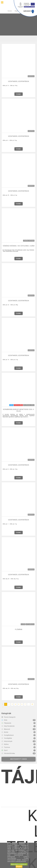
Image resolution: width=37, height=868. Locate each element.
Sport (19, 750)
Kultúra (19, 744)
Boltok (19, 732)
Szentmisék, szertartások (19, 81)
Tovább (19, 94)
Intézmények (19, 741)
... (29, 704)
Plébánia (19, 630)
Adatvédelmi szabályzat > (19, 864)
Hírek (19, 720)
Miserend (19, 729)
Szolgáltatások (19, 735)
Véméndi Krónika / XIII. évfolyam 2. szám (19, 246)
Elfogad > (19, 866)
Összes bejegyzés (9, 717)
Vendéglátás (19, 738)
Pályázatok (19, 723)
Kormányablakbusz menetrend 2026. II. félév (19, 410)
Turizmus (19, 747)
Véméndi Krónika (19, 753)
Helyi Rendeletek (19, 726)
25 (32, 704)
